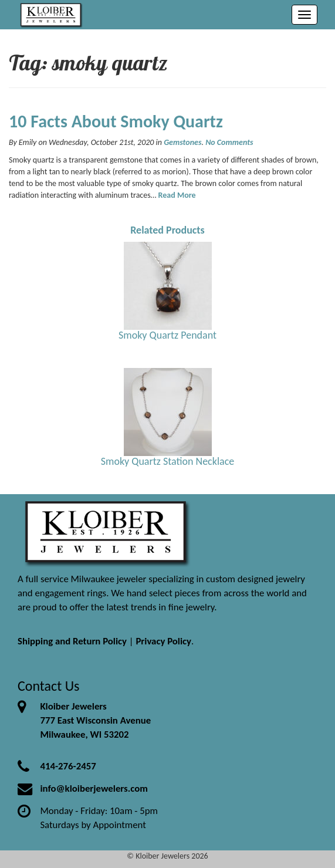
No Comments (229, 142)
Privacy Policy (163, 641)
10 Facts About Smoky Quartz (116, 121)
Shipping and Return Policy (72, 641)
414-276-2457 (68, 766)
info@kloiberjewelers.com (94, 788)
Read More (177, 195)
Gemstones (182, 142)
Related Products (167, 230)
